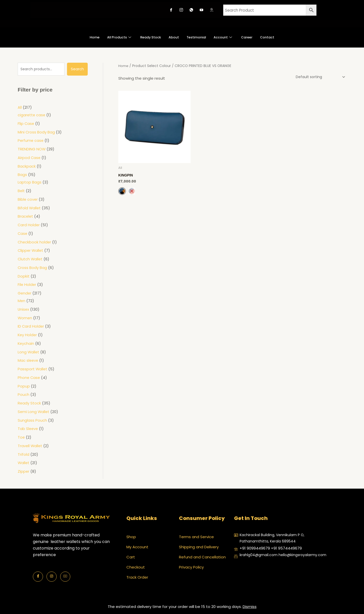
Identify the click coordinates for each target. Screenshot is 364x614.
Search (77, 69)
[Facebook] (171, 10)
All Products (112, 37)
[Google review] (212, 10)
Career (254, 37)
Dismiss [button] (250, 607)
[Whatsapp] (191, 10)
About (173, 37)
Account (228, 37)
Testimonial (198, 37)
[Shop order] (318, 77)
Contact (277, 37)
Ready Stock (147, 37)
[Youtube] (201, 10)
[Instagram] (181, 10)
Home (85, 37)
